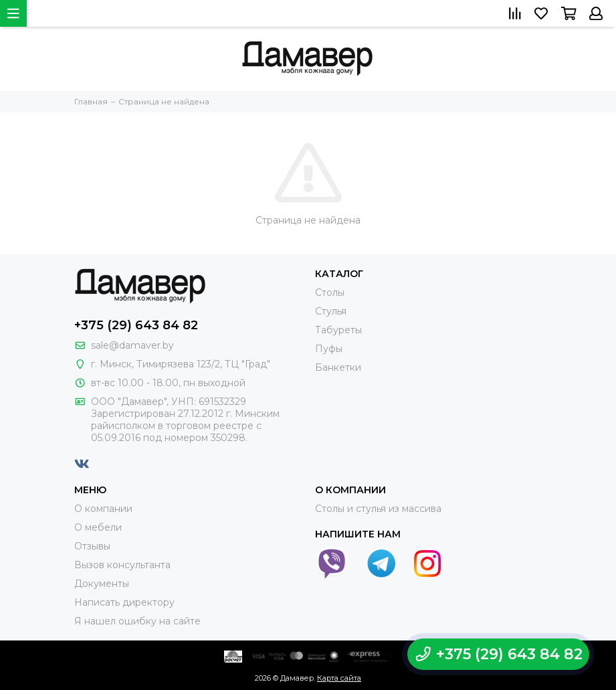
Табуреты (338, 330)
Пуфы (329, 349)
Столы (330, 292)
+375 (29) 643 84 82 (136, 325)
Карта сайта (339, 678)
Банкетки (338, 367)
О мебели (98, 527)
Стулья (331, 311)
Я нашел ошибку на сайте (137, 621)
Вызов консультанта (122, 565)
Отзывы (92, 546)
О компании (103, 509)
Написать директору (124, 602)
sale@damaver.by (132, 345)
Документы (102, 584)
